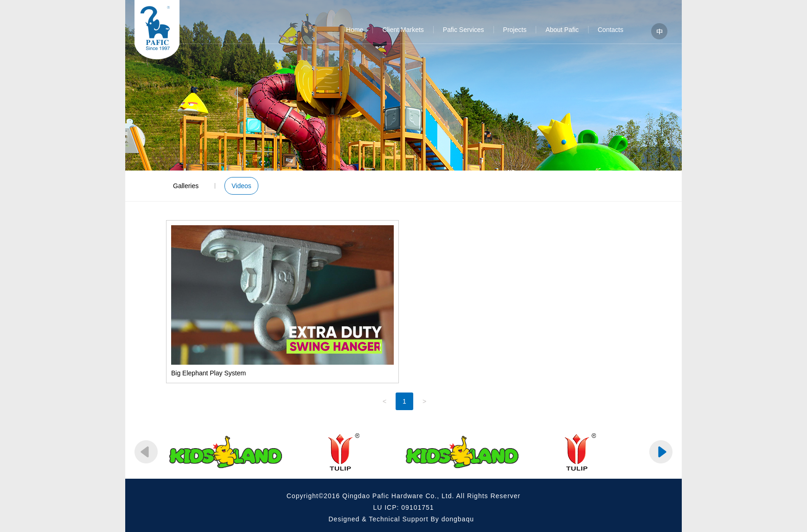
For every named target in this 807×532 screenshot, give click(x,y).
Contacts (611, 30)
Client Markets (403, 30)
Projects (515, 30)
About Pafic (562, 30)
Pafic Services (464, 30)
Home (355, 30)
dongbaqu (458, 519)
